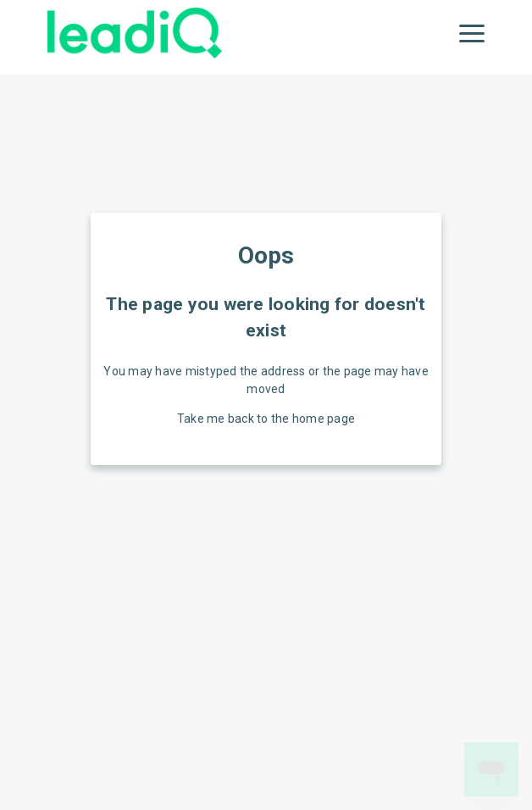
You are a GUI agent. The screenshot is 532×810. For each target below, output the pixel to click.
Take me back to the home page (266, 419)
